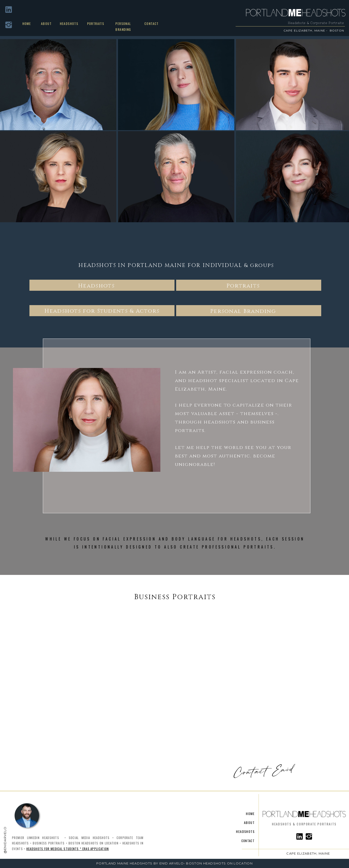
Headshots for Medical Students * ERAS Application (68, 849)
